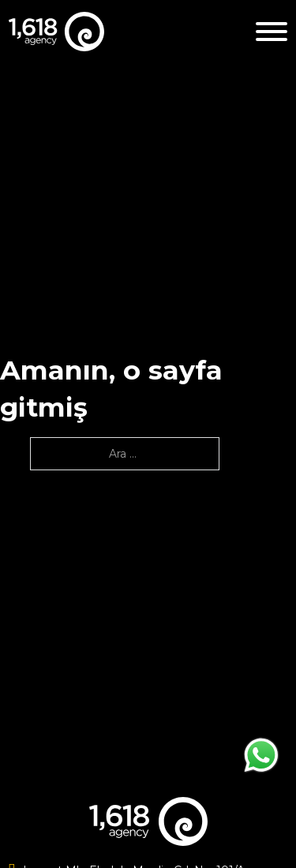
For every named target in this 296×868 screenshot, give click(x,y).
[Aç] (272, 32)
